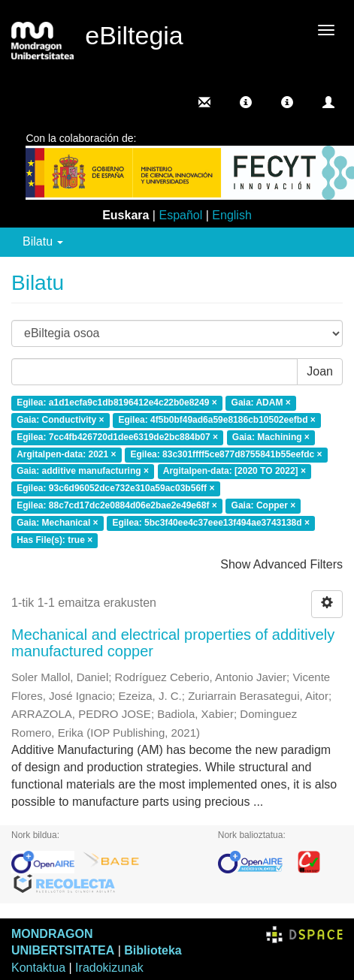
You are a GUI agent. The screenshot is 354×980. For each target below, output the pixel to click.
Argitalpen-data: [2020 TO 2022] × (234, 472)
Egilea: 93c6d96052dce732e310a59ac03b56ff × (115, 489)
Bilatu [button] (43, 241)
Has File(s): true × (54, 540)
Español (180, 215)
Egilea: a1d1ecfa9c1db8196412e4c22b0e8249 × (117, 403)
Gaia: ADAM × (261, 403)
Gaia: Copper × (264, 505)
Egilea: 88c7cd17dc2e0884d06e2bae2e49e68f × (117, 505)
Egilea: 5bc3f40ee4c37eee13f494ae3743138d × (211, 523)
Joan (320, 371)
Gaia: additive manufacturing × (83, 472)
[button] (246, 102)
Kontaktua (38, 968)
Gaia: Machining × (271, 437)
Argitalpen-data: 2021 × (66, 454)
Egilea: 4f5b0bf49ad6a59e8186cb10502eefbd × (217, 420)
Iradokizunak (109, 968)
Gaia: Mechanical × (57, 523)
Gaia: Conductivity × (60, 420)
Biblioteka (153, 950)
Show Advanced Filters (281, 564)
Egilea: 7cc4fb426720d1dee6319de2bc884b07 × (117, 437)
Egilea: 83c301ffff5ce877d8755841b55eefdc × (226, 454)
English (231, 215)
